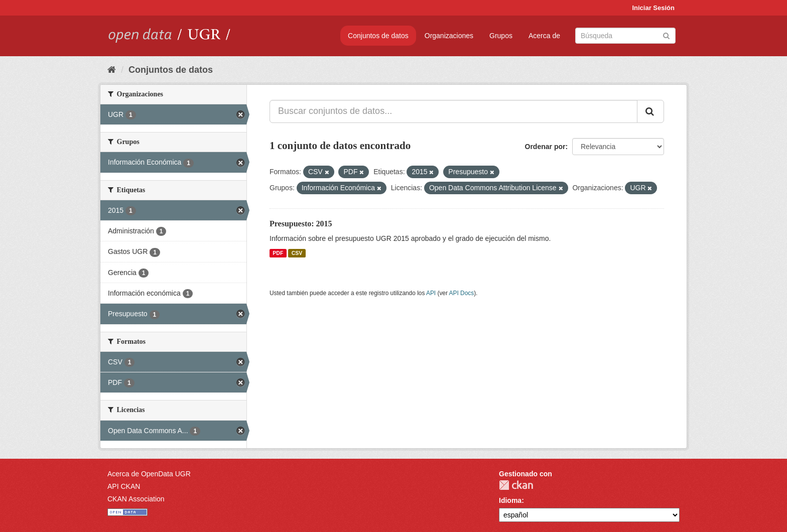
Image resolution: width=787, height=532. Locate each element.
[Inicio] (112, 70)
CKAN (516, 485)
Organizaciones (449, 36)
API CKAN (124, 486)
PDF (278, 253)
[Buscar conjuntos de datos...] (453, 111)
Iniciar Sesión (653, 8)
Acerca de (544, 36)
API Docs (462, 293)
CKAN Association (136, 499)
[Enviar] (666, 35)
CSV (297, 253)
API (431, 293)
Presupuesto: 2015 (301, 224)
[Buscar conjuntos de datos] (625, 36)
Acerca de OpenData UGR (149, 474)
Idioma (510, 500)
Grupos (501, 36)
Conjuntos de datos (378, 36)
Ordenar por (545, 147)
